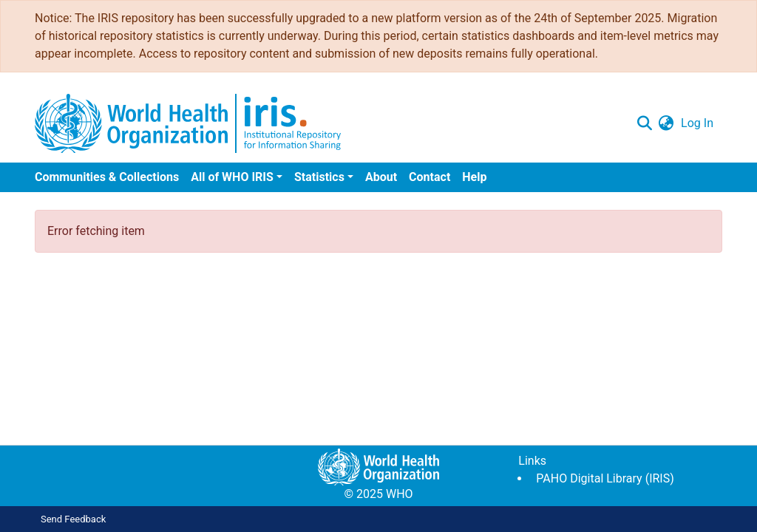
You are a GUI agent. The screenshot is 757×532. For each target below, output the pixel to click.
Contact (430, 177)
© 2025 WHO (378, 494)
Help (474, 177)
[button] (666, 123)
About (381, 177)
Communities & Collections (107, 177)
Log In (697, 123)
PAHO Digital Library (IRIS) (605, 478)
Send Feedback (73, 519)
